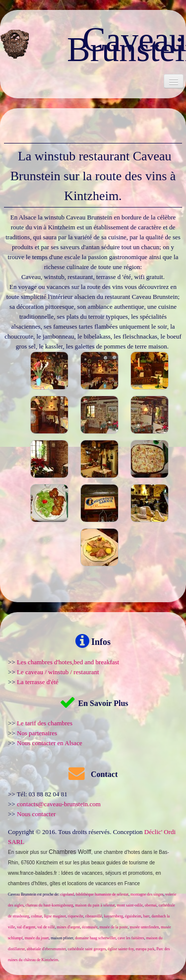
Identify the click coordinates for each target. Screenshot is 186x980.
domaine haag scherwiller (95, 938)
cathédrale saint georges (87, 949)
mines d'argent (68, 927)
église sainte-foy (121, 949)
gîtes (55, 883)
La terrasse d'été (38, 682)
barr (147, 916)
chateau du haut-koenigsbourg (49, 905)
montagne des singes (147, 894)
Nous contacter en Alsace (50, 743)
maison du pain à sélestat (95, 905)
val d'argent (26, 927)
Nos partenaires (37, 733)
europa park (145, 949)
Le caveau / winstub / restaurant (58, 672)
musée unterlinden (144, 927)
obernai (151, 905)
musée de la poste (114, 927)
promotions (140, 873)
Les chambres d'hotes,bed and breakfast (68, 662)
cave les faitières (131, 938)
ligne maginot (55, 916)
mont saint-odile (130, 905)
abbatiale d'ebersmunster (46, 949)
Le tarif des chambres (45, 723)
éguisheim (133, 916)
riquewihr (76, 916)
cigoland (67, 894)
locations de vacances (92, 883)
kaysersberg (114, 916)
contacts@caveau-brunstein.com (59, 804)
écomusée (90, 927)
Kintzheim (47, 863)
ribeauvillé (94, 916)
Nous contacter (36, 814)
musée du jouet (37, 938)
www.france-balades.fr (32, 873)
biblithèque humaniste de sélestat (102, 894)
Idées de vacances (82, 873)
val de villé (46, 927)
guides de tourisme (127, 863)
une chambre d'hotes (117, 852)
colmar (37, 916)
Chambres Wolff (70, 852)
